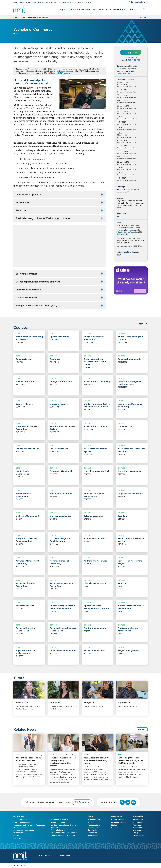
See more (141, 729)
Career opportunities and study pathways (38, 282)
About (133, 10)
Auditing (122, 583)
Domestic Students (138, 2)
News (21, 2)
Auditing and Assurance (96, 561)
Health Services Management (23, 472)
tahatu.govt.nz (123, 73)
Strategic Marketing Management (128, 629)
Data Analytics (125, 426)
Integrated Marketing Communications (26, 540)
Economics (55, 359)
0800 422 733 (134, 60)
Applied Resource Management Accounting (96, 607)
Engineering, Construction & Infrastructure (25, 832)
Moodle (74, 2)
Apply (90, 822)
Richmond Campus (119, 822)
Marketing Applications (61, 516)
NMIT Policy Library (137, 832)
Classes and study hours (29, 290)
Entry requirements (26, 274)
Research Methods (59, 449)
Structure (21, 210)
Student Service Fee (125, 232)
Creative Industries (21, 828)
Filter (145, 323)
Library (81, 2)
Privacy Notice (138, 835)
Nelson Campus (117, 819)
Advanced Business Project (63, 651)
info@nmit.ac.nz (63, 856)
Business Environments (130, 359)
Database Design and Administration (60, 540)
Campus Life (117, 816)
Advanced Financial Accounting (59, 562)
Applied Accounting (59, 337)
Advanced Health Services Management (131, 607)
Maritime (17, 838)
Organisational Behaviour (130, 494)
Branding (122, 516)
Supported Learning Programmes (64, 833)
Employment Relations (61, 494)
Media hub (137, 825)
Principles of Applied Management (94, 495)
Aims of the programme (29, 194)
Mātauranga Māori (58, 822)
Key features (22, 202)
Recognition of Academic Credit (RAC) (36, 306)
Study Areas (19, 816)
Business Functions (25, 381)
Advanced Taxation (25, 606)
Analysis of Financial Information (94, 338)
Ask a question (131, 57)
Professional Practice (94, 651)
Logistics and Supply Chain (97, 471)
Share (144, 17)
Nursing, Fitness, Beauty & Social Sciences (64, 826)
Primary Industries (58, 830)
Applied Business (20, 819)
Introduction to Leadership (97, 381)
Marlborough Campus (116, 826)
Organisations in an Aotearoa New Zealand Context (95, 362)
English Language (20, 835)
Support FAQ (137, 822)
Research (90, 2)
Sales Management (93, 516)
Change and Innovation (61, 381)
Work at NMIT (138, 828)
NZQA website (64, 73)
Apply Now (131, 52)
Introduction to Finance (96, 426)
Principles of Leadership (61, 471)
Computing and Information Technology (29, 825)
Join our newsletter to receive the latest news (59, 802)
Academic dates (94, 819)
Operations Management (130, 471)
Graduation (92, 833)
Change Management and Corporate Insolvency (62, 607)
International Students (81, 10)
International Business (95, 538)
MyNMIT (49, 2)
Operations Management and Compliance (130, 383)
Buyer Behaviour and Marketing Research (26, 652)
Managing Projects (59, 404)
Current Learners (61, 2)
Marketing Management (27, 516)
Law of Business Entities (28, 449)
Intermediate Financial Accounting (27, 428)
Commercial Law (24, 359)
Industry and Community (111, 10)
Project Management (128, 651)
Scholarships (38, 2)
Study (60, 10)
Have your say (138, 819)
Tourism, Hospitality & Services (63, 835)
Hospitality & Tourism (59, 819)
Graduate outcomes (27, 298)
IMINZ (16, 2)
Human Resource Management (24, 495)
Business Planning (25, 404)
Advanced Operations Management (26, 629)
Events (28, 2)
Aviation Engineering (22, 822)
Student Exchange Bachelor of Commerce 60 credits (98, 405)
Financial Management (95, 583)
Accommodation (94, 825)
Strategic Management (95, 628)
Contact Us (138, 816)
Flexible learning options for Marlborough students (43, 218)
